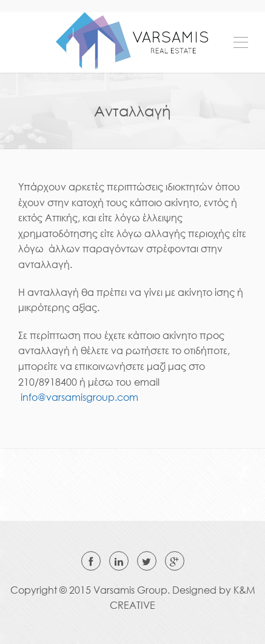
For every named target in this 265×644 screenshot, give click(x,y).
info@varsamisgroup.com (79, 397)
